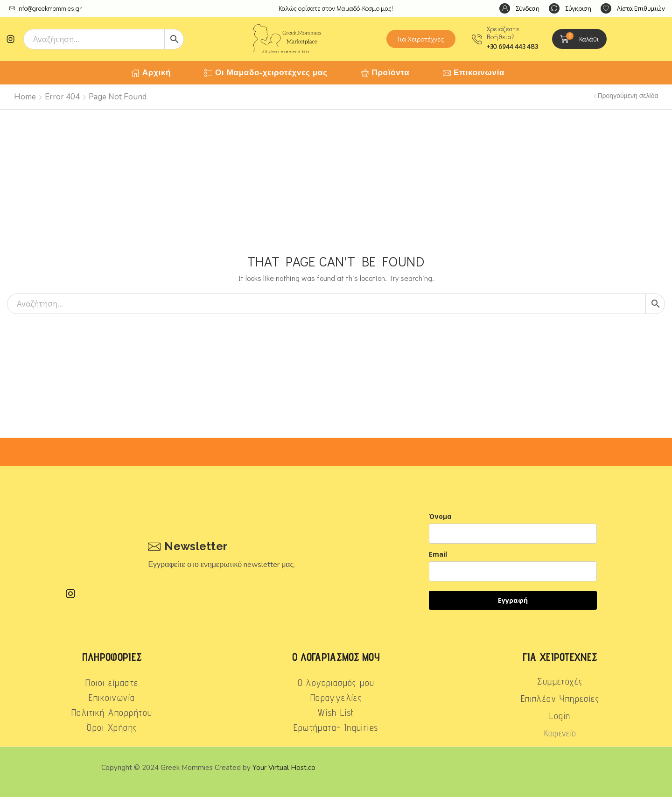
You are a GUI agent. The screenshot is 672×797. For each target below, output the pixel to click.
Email (438, 554)
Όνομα (440, 516)
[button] (519, 9)
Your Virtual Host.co (284, 768)
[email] (513, 571)
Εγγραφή (513, 600)
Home (25, 97)
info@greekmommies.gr (49, 8)
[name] (513, 534)
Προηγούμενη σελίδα (628, 96)
